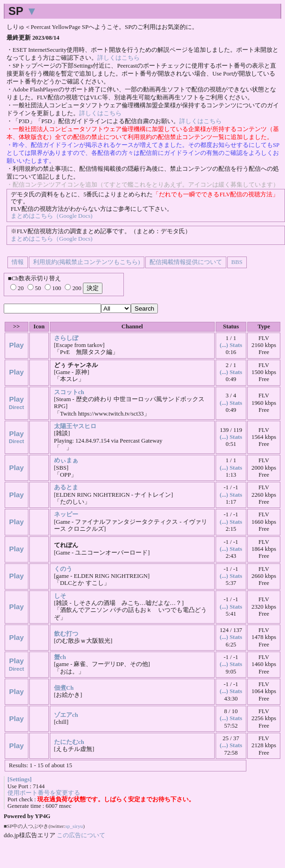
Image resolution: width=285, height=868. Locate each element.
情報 (18, 262)
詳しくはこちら (119, 58)
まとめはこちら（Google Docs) (51, 216)
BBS (237, 262)
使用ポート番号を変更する (44, 793)
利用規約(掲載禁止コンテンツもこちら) (87, 262)
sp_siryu (74, 826)
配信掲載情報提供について (186, 262)
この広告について (81, 835)
